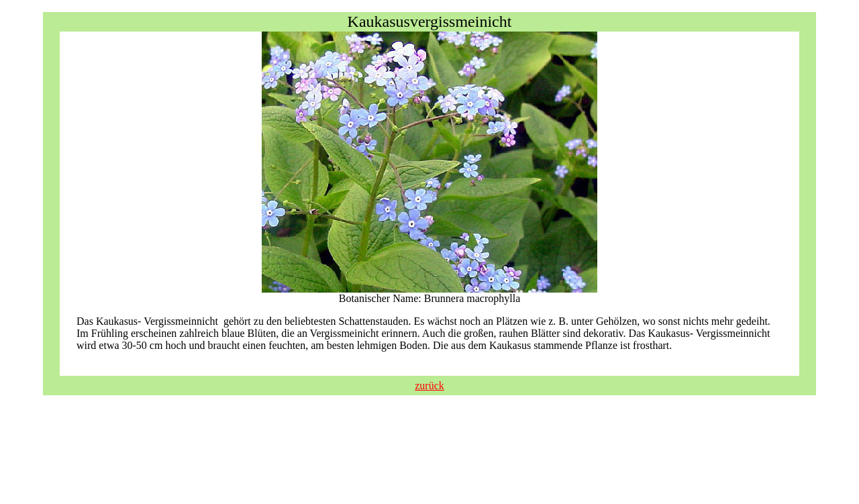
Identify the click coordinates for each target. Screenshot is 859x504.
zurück (429, 386)
